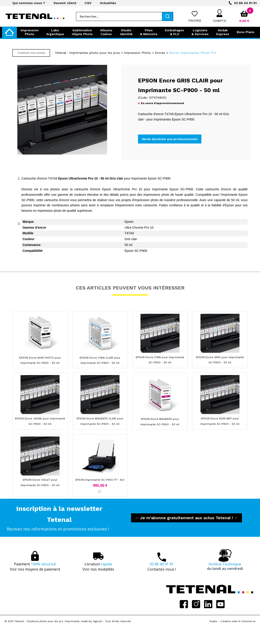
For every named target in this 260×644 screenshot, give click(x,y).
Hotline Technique (225, 566)
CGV (88, 3)
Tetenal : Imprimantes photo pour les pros (87, 53)
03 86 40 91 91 (245, 3)
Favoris (195, 20)
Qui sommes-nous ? (29, 3)
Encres (160, 53)
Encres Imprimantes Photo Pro (193, 53)
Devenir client (65, 3)
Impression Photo (137, 53)
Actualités (108, 3)
